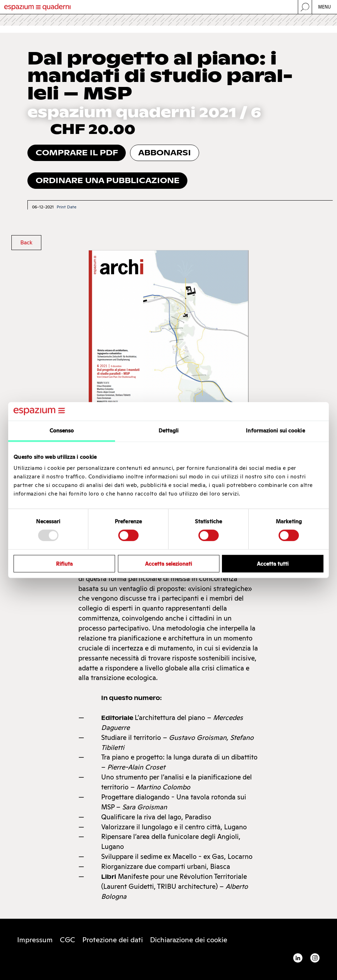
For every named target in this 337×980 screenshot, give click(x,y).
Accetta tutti (273, 563)
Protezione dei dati (113, 940)
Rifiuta (64, 563)
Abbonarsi (165, 153)
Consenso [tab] (62, 431)
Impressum (35, 940)
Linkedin (298, 958)
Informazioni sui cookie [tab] (275, 431)
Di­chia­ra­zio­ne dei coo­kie (189, 940)
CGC (68, 940)
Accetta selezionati (168, 563)
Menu (325, 7)
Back (26, 242)
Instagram (315, 958)
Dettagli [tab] (169, 431)
